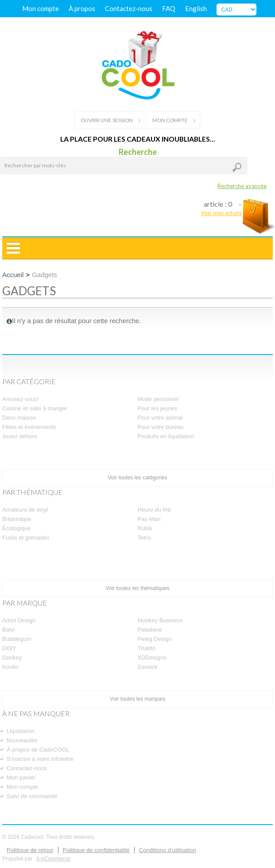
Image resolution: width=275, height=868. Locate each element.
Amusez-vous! (20, 399)
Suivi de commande (32, 796)
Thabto (147, 648)
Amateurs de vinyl (25, 510)
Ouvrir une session (110, 120)
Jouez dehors (19, 436)
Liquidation (21, 731)
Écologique (16, 528)
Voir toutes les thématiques (137, 588)
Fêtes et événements (29, 427)
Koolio (10, 667)
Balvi (8, 630)
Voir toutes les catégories (137, 478)
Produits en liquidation (166, 436)
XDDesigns (152, 658)
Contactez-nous (129, 8)
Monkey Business (160, 620)
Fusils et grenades (26, 538)
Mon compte (41, 8)
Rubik (145, 528)
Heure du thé (154, 510)
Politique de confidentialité (96, 850)
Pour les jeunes (158, 408)
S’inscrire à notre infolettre (40, 759)
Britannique (17, 519)
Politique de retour (30, 850)
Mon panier (21, 777)
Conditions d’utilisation (168, 850)
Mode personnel (158, 399)
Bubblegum (17, 639)
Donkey (12, 658)
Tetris (145, 538)
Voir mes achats (221, 213)
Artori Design (19, 620)
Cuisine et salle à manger (35, 408)
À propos (82, 8)
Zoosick (148, 667)
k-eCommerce (53, 859)
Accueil (13, 275)
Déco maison (19, 418)
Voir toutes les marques (137, 699)
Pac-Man (149, 519)
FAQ (169, 8)
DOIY (9, 648)
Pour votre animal (160, 418)
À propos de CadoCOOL (38, 750)
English (196, 8)
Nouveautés (22, 740)
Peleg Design (155, 639)
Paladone (150, 630)
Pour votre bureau (161, 427)
